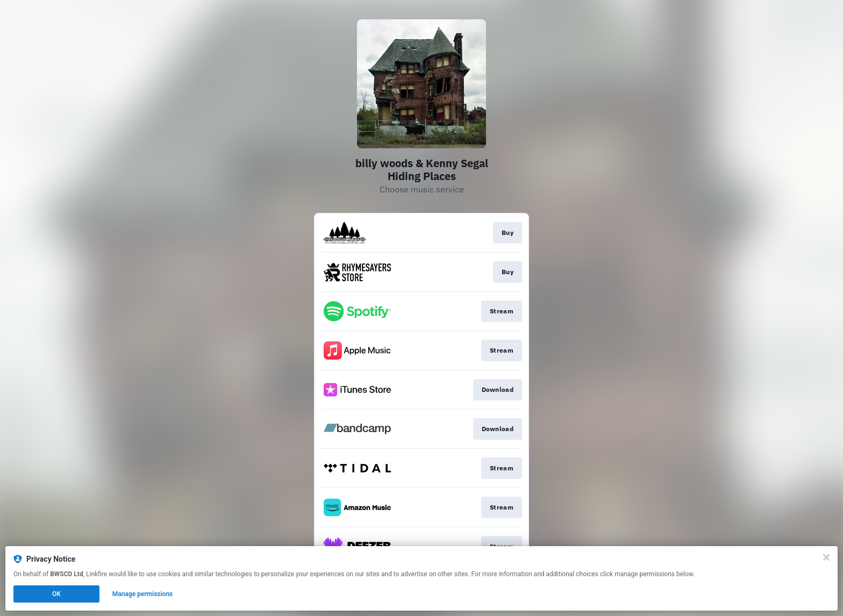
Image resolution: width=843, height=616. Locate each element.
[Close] (826, 557)
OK (56, 594)
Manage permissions (143, 594)
